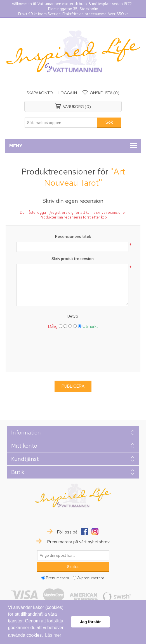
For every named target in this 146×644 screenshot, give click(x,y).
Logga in (68, 93)
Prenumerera (57, 578)
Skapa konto (40, 93)
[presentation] (73, 353)
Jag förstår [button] (90, 622)
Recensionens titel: (73, 236)
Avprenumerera (91, 578)
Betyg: (73, 316)
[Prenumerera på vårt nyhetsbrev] (73, 555)
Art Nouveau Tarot (84, 177)
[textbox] (61, 123)
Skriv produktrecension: (73, 259)
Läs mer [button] (53, 635)
